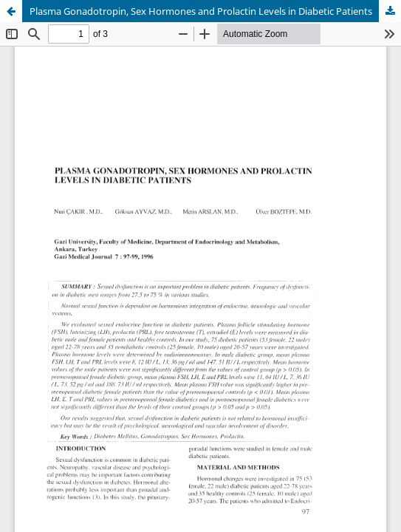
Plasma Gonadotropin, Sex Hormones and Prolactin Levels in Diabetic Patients (201, 11)
